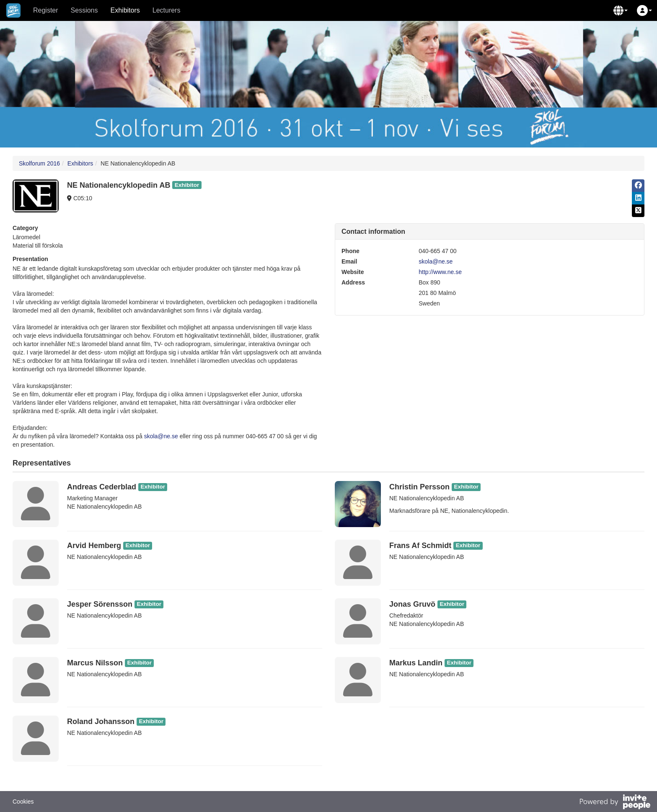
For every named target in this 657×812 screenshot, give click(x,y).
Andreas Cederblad (102, 487)
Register (46, 10)
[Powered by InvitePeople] (615, 803)
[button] (621, 10)
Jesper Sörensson (100, 604)
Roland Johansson (101, 721)
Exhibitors (125, 10)
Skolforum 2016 (39, 163)
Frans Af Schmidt (420, 546)
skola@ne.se (161, 436)
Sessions (84, 10)
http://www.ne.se (440, 272)
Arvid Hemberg (94, 546)
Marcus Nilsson (95, 663)
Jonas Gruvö (412, 604)
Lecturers (167, 10)
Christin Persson (419, 487)
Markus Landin (416, 663)
